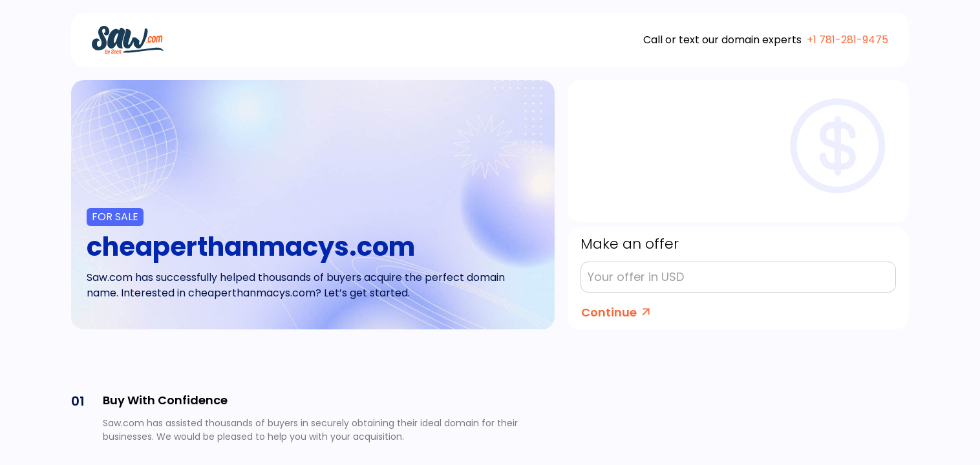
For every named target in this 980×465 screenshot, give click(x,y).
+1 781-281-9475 (847, 40)
